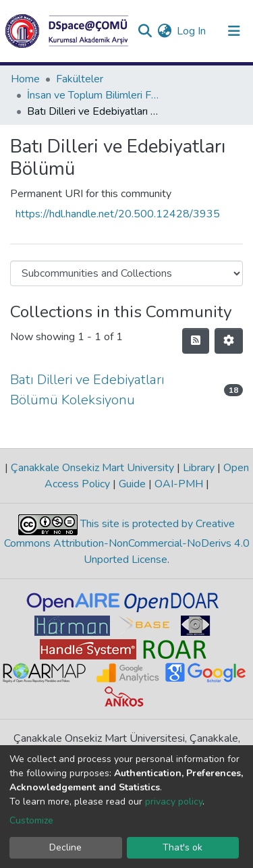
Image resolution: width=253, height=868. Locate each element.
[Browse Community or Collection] (126, 273)
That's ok (182, 847)
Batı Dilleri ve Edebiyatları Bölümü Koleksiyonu (87, 390)
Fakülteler (80, 79)
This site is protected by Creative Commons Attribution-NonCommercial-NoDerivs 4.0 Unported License (127, 542)
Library (199, 468)
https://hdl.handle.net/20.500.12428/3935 (118, 214)
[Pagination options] (229, 341)
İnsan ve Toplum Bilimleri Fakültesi (94, 95)
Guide (132, 484)
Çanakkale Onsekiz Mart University (92, 468)
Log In (192, 31)
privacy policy (174, 802)
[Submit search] (145, 31)
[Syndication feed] (196, 341)
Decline (65, 847)
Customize (31, 820)
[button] (164, 31)
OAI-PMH (179, 484)
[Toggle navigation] (234, 31)
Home (25, 79)
